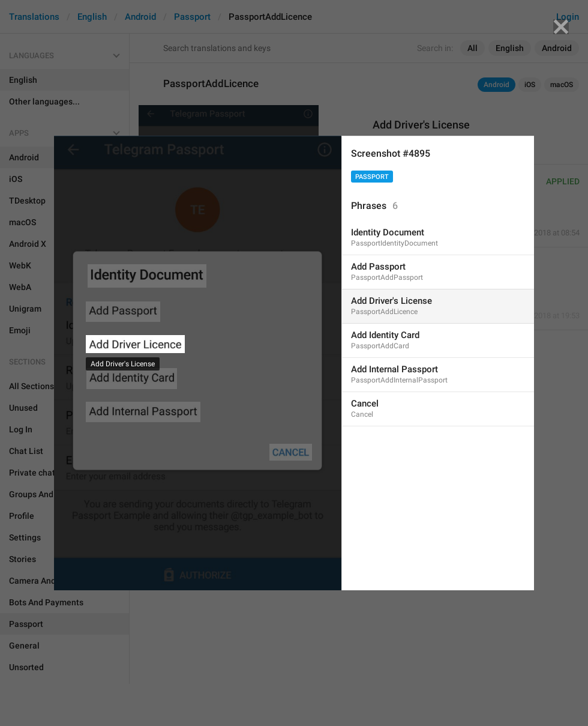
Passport (372, 177)
